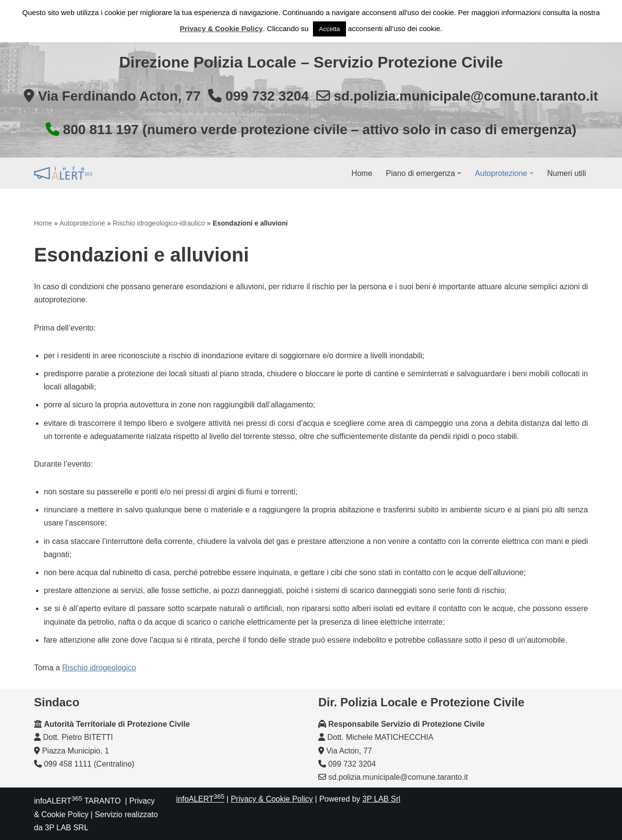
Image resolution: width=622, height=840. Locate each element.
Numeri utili (567, 173)
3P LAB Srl (381, 799)
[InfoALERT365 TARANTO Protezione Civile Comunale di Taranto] (63, 173)
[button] (459, 173)
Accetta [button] (329, 29)
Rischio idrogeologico (99, 668)
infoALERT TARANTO (77, 801)
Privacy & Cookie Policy (272, 799)
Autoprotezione (82, 223)
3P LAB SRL (67, 828)
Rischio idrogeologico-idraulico (159, 223)
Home (362, 173)
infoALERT (200, 799)
